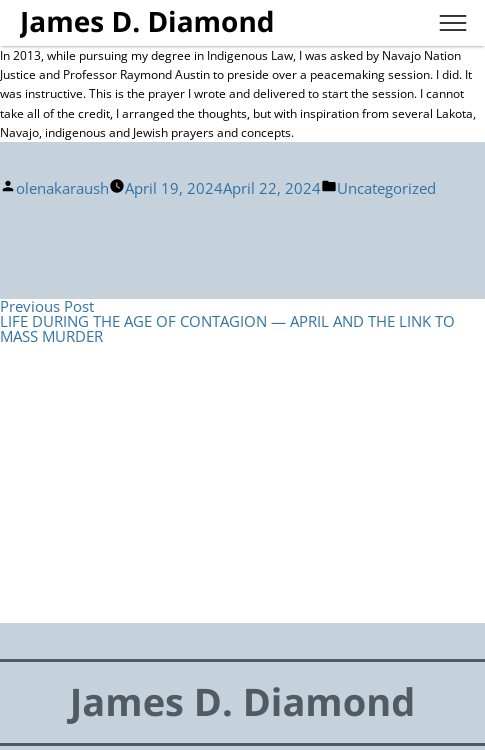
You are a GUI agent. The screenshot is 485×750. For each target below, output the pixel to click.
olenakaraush (62, 188)
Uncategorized (386, 188)
